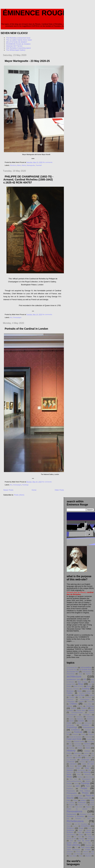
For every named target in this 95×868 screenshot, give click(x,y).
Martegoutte (31, 165)
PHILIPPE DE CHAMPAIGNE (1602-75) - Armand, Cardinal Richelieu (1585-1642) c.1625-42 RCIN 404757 (28, 180)
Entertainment (88, 727)
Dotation (81, 721)
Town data (87, 843)
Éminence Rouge (35, 13)
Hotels (69, 753)
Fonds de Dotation (76, 737)
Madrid (72, 766)
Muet (79, 775)
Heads (80, 748)
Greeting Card (89, 746)
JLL (93, 753)
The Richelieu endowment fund (18, 38)
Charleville (91, 702)
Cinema (84, 708)
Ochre (76, 784)
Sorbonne (70, 830)
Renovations (75, 811)
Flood (83, 734)
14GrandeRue (86, 667)
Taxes (69, 837)
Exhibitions (76, 730)
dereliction (90, 719)
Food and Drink (74, 739)
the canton (78, 837)
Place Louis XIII (85, 798)
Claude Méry (81, 710)
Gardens (87, 744)
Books (89, 686)
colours (91, 710)
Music (69, 777)
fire (68, 734)
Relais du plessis (77, 809)
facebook (88, 730)
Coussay (79, 717)
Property (72, 805)
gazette (69, 746)
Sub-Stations (71, 834)
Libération (82, 762)
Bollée (69, 686)
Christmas (90, 706)
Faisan (69, 732)
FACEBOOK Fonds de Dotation (18, 44)
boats (90, 684)
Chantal (81, 701)
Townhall (39, 165)
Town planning (73, 845)
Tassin (89, 834)
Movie (69, 774)
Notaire (88, 781)
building (86, 689)
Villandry (86, 852)
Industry (87, 753)
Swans (81, 834)
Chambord (70, 700)
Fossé (69, 741)
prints (92, 803)
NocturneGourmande (74, 781)
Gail (70, 744)
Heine (88, 748)
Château (73, 704)
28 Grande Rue (73, 672)
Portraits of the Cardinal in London (26, 329)
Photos (85, 793)
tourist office (72, 843)
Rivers (69, 824)
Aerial (80, 674)
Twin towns (85, 847)
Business (70, 691)
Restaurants (71, 814)
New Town (74, 779)
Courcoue (70, 717)
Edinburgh (70, 725)
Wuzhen (88, 856)
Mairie (24, 165)
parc (78, 786)
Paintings (25, 485)
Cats (80, 697)
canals (69, 695)
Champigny (71, 701)
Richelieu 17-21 (86, 814)
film (89, 732)
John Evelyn (73, 756)
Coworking (90, 717)
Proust (92, 805)
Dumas (79, 723)
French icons (79, 741)
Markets (70, 770)
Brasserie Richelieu (73, 689)
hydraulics (78, 753)
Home (34, 490)
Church (74, 708)
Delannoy (80, 719)
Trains (69, 847)
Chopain (80, 706)
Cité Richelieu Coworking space (18, 48)
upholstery (70, 852)
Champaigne (17, 317)
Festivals (78, 732)
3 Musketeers (87, 672)
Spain (81, 830)
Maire (19, 165)
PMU (68, 800)
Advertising (71, 674)
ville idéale (77, 854)
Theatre (82, 839)
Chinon (69, 706)
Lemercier (71, 762)
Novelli (69, 783)
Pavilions (70, 788)
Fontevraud (88, 737)
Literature (73, 764)
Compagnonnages (77, 713)
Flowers (91, 734)
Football (89, 739)
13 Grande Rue (72, 667)
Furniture (91, 741)
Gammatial (78, 744)
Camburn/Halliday (85, 693)
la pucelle (89, 758)
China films (87, 704)
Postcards (82, 803)
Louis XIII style (88, 764)
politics (83, 800)
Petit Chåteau (85, 791)
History (71, 750)
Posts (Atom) (19, 495)
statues (88, 832)
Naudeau (80, 777)
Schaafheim (85, 826)
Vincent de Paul (88, 854)
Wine (81, 856)
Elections (13, 165)
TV (76, 847)
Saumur (75, 826)
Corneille (86, 715)
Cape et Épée (80, 695)
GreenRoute (79, 746)
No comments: (48, 162)
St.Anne (70, 832)
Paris (88, 786)
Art (11, 317)
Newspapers (86, 779)
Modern (78, 772)
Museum (88, 774)
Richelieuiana (75, 821)
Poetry (75, 800)
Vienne (78, 852)
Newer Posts (8, 490)
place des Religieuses (75, 796)
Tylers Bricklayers (73, 850)
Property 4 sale (83, 805)
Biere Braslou (83, 682)
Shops (81, 828)
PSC (70, 807)
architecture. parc (74, 679)
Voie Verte (73, 856)
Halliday (72, 748)
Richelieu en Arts (83, 819)
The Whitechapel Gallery (16, 50)
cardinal (91, 695)
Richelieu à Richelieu (75, 816)
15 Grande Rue (72, 670)
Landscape (85, 760)
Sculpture (70, 828)
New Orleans (90, 777)
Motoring (87, 772)
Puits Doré (79, 807)
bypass (89, 691)
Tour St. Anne (83, 841)
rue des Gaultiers (81, 824)
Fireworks (75, 734)
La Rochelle (71, 760)
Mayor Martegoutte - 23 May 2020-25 (27, 61)
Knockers (84, 755)
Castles (72, 697)
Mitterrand (70, 772)
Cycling (72, 719)
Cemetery (88, 697)
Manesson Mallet (73, 768)
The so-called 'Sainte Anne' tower (19, 40)
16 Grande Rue (85, 669)
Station (79, 832)
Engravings (72, 727)
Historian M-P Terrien (14, 46)
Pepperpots (71, 791)
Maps (87, 768)
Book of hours (79, 686)
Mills (90, 770)
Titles (72, 841)
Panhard (69, 786)
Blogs (81, 684)
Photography (72, 793)
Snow (90, 828)
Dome (71, 721)
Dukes (69, 723)
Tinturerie (91, 839)
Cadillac (70, 693)
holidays (87, 751)
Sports (89, 830)
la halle (78, 757)
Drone (90, 721)
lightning (91, 762)
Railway (89, 807)
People (84, 788)
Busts (80, 691)
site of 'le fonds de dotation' (17, 42)
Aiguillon (88, 674)
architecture (74, 676)
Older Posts (59, 490)
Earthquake (88, 723)
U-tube (88, 850)
